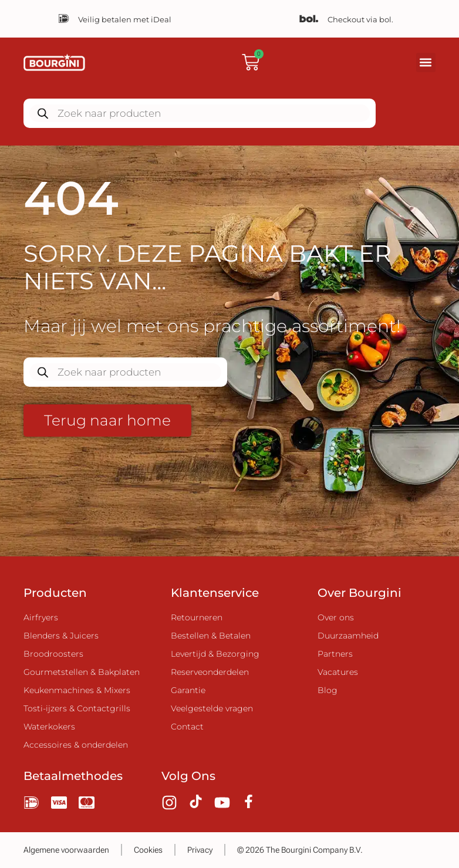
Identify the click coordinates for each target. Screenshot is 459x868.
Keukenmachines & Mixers (77, 690)
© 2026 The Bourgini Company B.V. (300, 850)
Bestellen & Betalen (211, 636)
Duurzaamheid (348, 636)
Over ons (336, 617)
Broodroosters (53, 654)
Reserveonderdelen (210, 672)
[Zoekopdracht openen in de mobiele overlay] (200, 113)
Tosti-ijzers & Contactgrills (77, 708)
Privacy (200, 850)
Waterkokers (49, 727)
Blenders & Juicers (61, 636)
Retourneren (197, 617)
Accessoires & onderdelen (76, 745)
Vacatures (338, 672)
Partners (335, 654)
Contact (187, 727)
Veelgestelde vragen (212, 708)
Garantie (188, 690)
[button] (426, 63)
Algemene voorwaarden (66, 850)
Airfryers (41, 617)
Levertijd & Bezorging (215, 654)
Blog (328, 690)
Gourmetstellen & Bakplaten (82, 672)
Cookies (148, 850)
